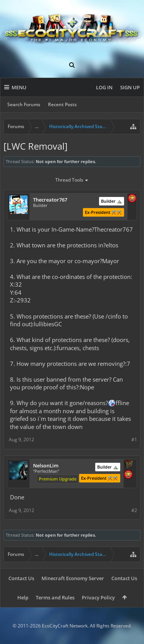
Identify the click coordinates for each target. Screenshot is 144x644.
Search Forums (24, 104)
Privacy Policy (98, 597)
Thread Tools (72, 180)
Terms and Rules (55, 597)
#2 (134, 510)
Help (23, 597)
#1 (134, 440)
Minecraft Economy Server (73, 578)
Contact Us (21, 578)
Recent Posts (62, 104)
